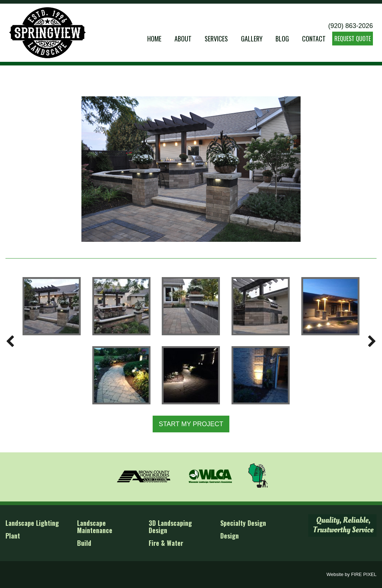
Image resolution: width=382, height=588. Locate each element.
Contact (314, 39)
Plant (13, 536)
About (183, 39)
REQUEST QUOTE (353, 39)
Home (154, 39)
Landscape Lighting (32, 523)
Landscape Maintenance (95, 527)
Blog (282, 39)
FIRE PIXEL (364, 574)
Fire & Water (166, 543)
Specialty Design (243, 523)
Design (230, 536)
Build (84, 543)
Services (216, 39)
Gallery (252, 39)
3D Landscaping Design (170, 527)
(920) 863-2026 (351, 26)
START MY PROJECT (191, 424)
